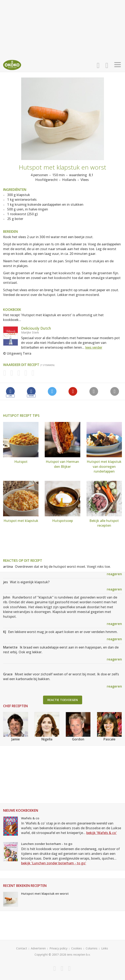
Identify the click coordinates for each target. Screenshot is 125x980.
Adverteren (38, 948)
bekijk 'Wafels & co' (102, 833)
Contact (22, 948)
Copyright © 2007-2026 (50, 954)
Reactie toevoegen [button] (63, 700)
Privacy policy (58, 948)
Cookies (77, 948)
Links (105, 948)
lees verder (94, 347)
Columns (92, 948)
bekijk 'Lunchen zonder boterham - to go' (54, 863)
